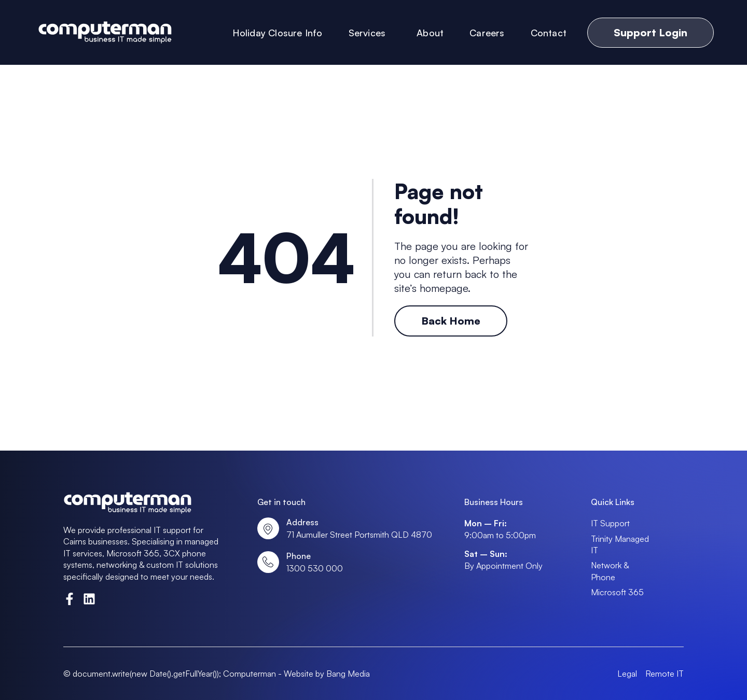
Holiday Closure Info (278, 33)
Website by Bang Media (327, 674)
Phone (299, 556)
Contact (549, 33)
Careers (487, 33)
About (430, 33)
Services (370, 33)
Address (302, 522)
